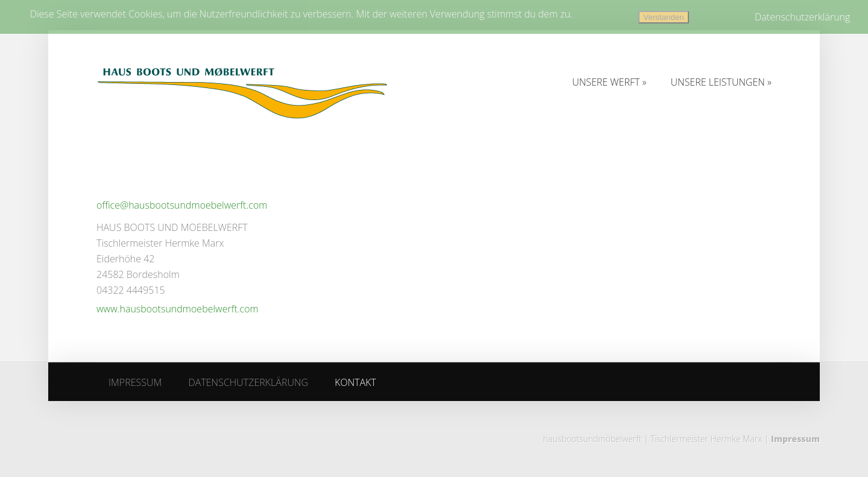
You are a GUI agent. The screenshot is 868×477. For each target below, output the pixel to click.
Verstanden (663, 17)
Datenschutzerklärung (802, 17)
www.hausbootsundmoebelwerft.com (178, 309)
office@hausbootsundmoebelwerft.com (182, 205)
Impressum (795, 439)
